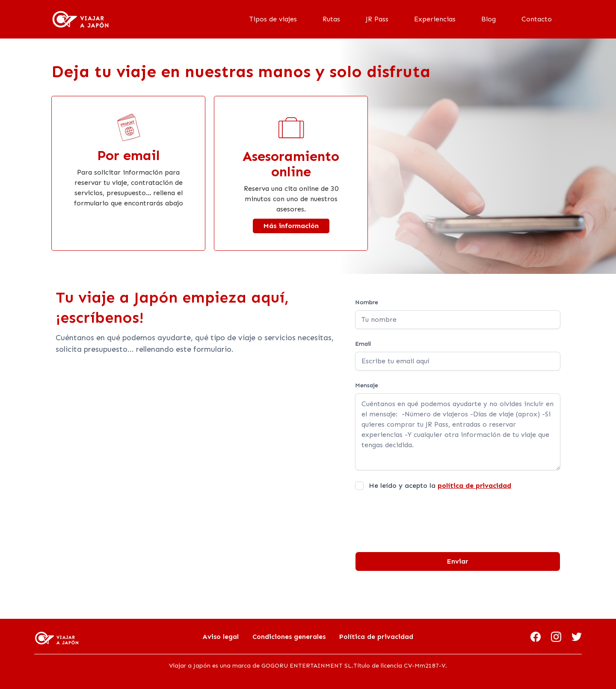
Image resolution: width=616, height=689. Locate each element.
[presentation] (420, 518)
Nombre (367, 302)
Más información (291, 226)
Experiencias (435, 19)
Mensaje (367, 385)
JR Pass (377, 19)
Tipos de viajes (273, 19)
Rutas (331, 19)
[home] (80, 19)
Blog (489, 19)
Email (363, 344)
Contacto (537, 19)
